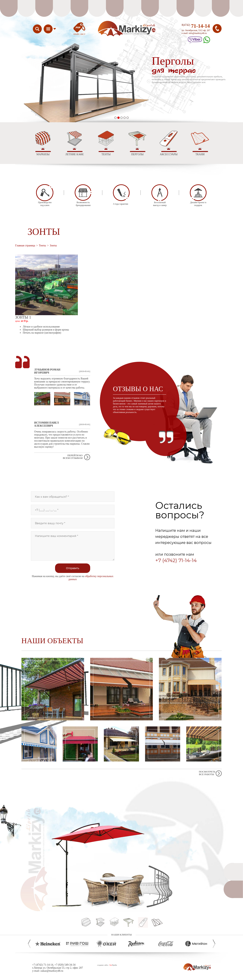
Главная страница (25, 246)
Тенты (42, 246)
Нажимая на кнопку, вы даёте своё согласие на (73, 578)
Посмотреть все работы (207, 773)
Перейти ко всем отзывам (73, 457)
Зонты (53, 246)
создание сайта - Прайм (107, 965)
